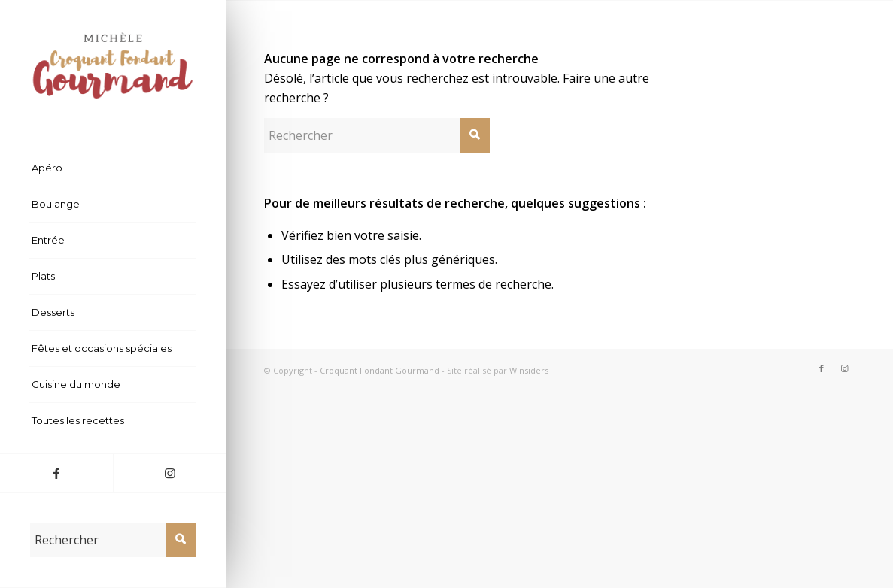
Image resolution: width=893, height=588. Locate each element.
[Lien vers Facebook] (56, 473)
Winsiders (529, 370)
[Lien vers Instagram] (169, 473)
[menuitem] (113, 168)
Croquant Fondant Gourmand (380, 370)
